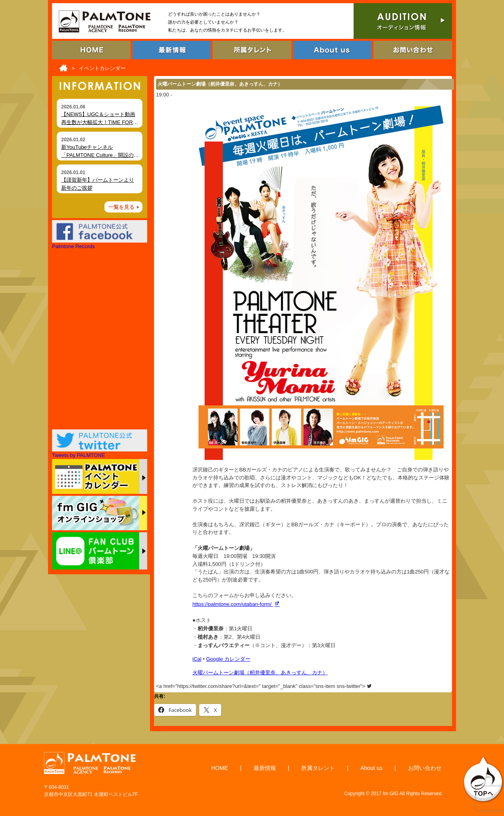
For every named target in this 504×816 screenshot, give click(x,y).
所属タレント (318, 768)
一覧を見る (121, 207)
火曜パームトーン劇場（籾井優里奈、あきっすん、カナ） (260, 673)
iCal (197, 659)
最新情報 (265, 768)
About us (371, 768)
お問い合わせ (425, 768)
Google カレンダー (228, 659)
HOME (220, 768)
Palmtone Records (73, 246)
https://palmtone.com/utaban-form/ (237, 604)
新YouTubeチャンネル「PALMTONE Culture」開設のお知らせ (100, 155)
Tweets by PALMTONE (78, 455)
